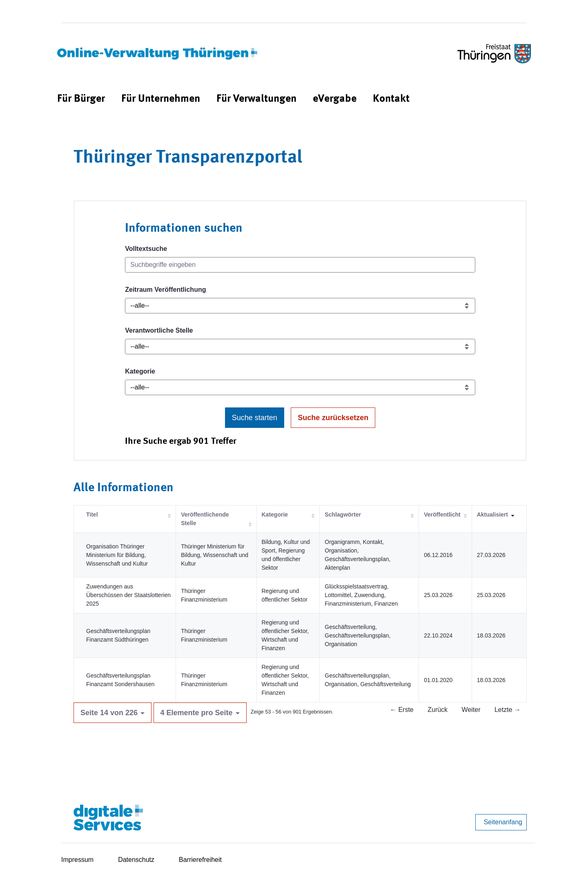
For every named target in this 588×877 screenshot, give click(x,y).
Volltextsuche (146, 249)
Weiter (471, 710)
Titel (92, 515)
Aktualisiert (492, 515)
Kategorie (140, 371)
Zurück (438, 710)
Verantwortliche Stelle (159, 330)
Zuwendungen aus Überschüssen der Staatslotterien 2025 (128, 595)
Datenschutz (136, 860)
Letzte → (508, 710)
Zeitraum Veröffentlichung (165, 290)
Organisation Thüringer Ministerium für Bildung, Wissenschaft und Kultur (117, 555)
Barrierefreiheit (200, 860)
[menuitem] (81, 99)
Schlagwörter (343, 515)
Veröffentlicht (442, 515)
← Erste (402, 710)
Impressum (77, 860)
